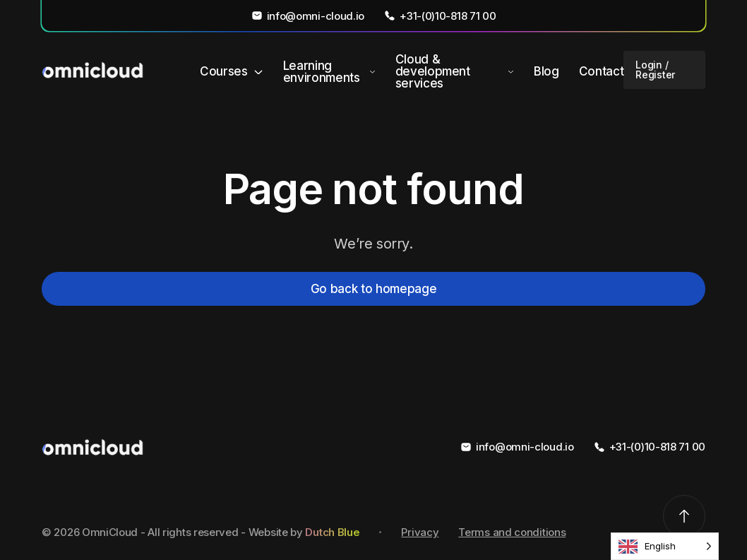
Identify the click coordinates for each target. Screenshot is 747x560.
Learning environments (322, 72)
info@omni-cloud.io (308, 16)
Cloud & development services (433, 72)
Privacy (420, 532)
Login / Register (655, 70)
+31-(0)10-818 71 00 (440, 16)
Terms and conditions (512, 532)
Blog (546, 72)
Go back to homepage (374, 289)
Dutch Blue (332, 532)
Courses (224, 72)
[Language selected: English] (665, 546)
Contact (602, 72)
